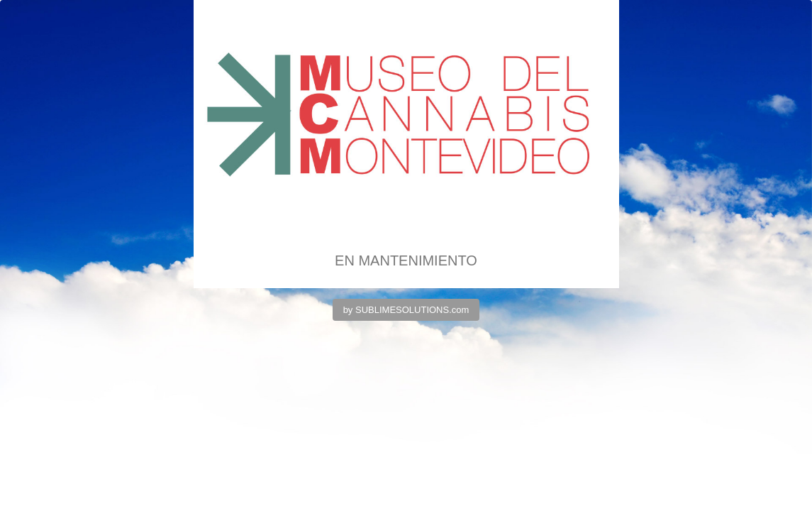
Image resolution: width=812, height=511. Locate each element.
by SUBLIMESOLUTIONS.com (406, 310)
